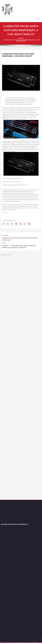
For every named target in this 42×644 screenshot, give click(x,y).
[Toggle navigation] (38, 19)
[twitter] (8, 224)
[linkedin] (12, 224)
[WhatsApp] (25, 224)
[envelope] (16, 224)
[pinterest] (21, 224)
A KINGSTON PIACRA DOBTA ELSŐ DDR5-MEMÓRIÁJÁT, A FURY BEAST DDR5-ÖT (22, 40)
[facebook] (3, 224)
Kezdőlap (21, 38)
